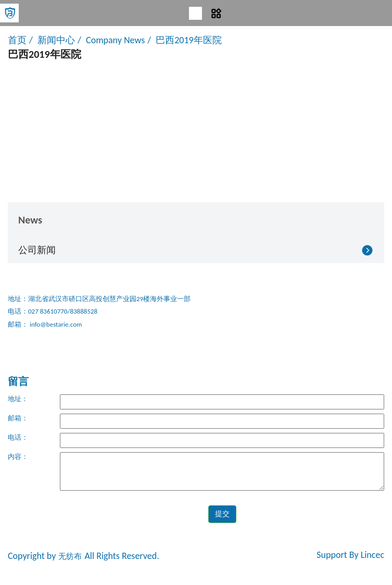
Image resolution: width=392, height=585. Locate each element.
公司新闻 (37, 250)
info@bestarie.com (55, 324)
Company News (115, 40)
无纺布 (70, 556)
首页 (17, 40)
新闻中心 (56, 40)
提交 (222, 514)
